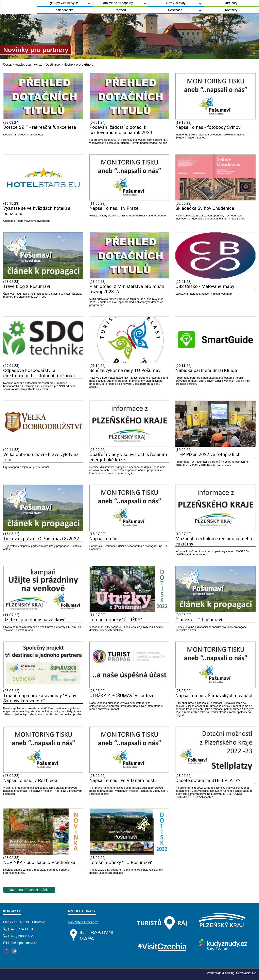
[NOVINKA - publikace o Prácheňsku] (43, 854)
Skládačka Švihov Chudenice (205, 208)
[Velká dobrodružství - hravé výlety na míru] (43, 446)
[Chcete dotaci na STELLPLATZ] (215, 772)
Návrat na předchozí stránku (29, 890)
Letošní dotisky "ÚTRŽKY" (116, 620)
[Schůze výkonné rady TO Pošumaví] (129, 362)
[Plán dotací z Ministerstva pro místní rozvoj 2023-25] (129, 277)
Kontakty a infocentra (83, 922)
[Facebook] (6, 951)
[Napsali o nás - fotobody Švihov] (215, 118)
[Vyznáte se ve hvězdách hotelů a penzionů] (43, 199)
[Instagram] (14, 951)
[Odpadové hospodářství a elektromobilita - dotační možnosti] (43, 362)
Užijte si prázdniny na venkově (34, 620)
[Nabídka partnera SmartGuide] (215, 362)
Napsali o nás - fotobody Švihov (208, 127)
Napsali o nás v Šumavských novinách (215, 696)
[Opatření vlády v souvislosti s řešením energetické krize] (129, 446)
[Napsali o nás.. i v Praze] (129, 199)
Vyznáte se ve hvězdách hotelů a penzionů (37, 211)
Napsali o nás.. (105, 539)
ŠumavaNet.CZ (246, 973)
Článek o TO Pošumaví (199, 620)
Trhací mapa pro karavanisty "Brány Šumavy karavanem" (40, 698)
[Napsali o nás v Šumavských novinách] (215, 687)
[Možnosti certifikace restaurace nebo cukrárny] (215, 530)
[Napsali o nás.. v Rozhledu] (43, 772)
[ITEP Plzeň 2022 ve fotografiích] (215, 446)
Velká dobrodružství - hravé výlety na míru (41, 457)
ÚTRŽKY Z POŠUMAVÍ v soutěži (121, 696)
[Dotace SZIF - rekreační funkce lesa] (43, 118)
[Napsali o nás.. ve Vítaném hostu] (129, 772)
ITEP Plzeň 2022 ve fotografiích (208, 454)
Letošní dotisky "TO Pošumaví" (121, 862)
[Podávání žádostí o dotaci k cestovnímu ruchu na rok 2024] (129, 118)
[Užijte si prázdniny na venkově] (43, 611)
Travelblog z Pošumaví (27, 286)
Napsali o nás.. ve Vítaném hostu (123, 780)
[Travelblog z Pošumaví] (43, 277)
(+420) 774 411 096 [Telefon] (22, 929)
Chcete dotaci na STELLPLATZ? (208, 780)
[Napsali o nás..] (129, 530)
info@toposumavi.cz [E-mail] (22, 943)
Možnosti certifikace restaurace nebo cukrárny (214, 541)
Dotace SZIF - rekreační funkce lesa (40, 127)
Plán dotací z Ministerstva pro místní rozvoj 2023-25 (127, 289)
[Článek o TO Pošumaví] (215, 611)
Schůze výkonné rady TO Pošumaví (126, 370)
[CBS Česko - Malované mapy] (215, 277)
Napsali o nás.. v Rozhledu (30, 780)
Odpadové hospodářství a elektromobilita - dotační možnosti (39, 373)
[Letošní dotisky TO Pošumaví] (129, 854)
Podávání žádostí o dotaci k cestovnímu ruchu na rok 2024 (121, 130)
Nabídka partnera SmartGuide (206, 370)
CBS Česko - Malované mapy (205, 286)
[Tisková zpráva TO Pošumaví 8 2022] (43, 530)
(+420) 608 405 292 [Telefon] (22, 936)
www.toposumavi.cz (28, 64)
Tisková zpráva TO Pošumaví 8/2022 (41, 539)
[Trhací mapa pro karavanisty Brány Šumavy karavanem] (43, 687)
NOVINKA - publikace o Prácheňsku (39, 862)
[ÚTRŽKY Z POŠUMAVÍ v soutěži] (129, 687)
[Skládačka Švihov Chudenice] (215, 199)
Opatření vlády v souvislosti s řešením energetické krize (128, 457)
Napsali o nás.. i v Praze (114, 208)
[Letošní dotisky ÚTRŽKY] (129, 611)
